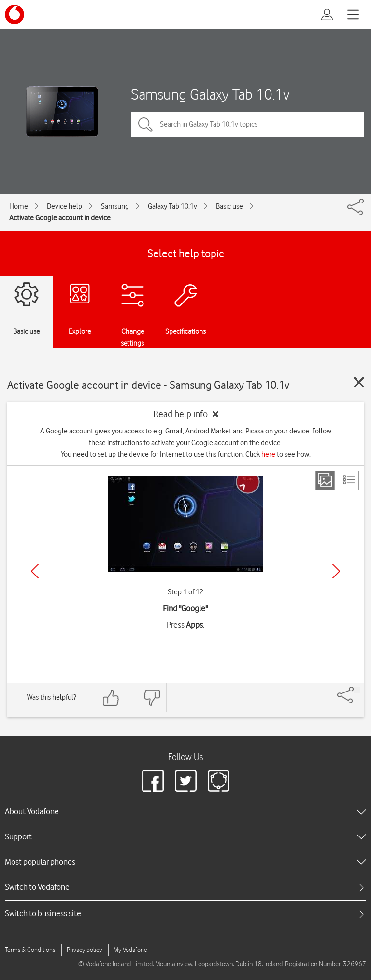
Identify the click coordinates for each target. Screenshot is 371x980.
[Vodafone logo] (14, 14)
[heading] (185, 811)
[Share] (357, 690)
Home (19, 206)
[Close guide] (359, 382)
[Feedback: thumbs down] (152, 698)
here (268, 454)
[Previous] (35, 571)
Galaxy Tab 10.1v (172, 206)
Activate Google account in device (60, 218)
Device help (64, 206)
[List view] (349, 480)
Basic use (229, 206)
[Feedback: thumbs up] (111, 698)
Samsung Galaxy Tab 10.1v (210, 94)
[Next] (336, 571)
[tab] (185, 887)
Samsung (115, 206)
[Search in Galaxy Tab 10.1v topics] (247, 124)
